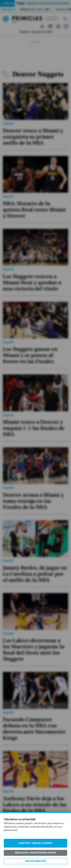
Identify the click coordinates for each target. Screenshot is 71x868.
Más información (36, 861)
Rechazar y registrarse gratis (35, 853)
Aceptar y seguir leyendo (35, 843)
